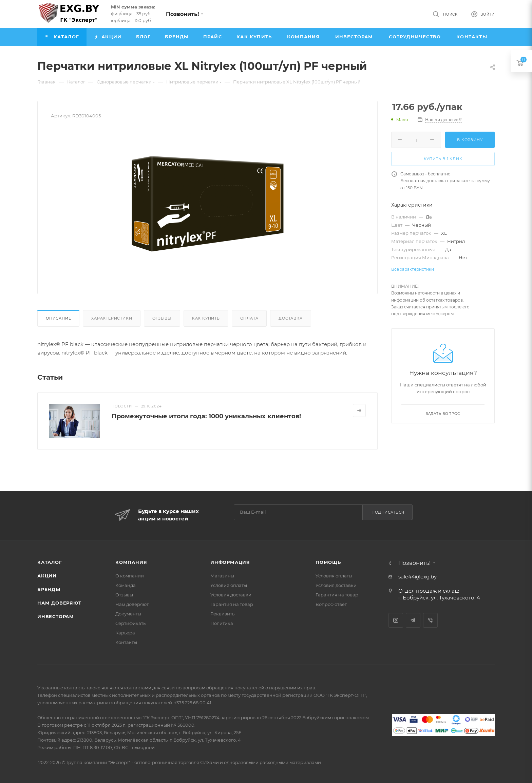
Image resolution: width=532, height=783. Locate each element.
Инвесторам (56, 616)
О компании (130, 576)
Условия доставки (231, 595)
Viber (430, 620)
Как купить (206, 318)
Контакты (126, 642)
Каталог (50, 562)
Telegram (413, 620)
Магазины (222, 576)
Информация (230, 562)
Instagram (396, 620)
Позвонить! (183, 14)
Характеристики (112, 318)
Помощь (328, 562)
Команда (126, 585)
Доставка (290, 318)
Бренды (49, 589)
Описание (58, 318)
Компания (131, 562)
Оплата (249, 318)
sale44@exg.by (417, 577)
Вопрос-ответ (331, 604)
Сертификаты (131, 623)
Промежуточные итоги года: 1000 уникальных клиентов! (206, 416)
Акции (47, 576)
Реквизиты (223, 614)
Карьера (125, 633)
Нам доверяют (59, 603)
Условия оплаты (229, 585)
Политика (222, 623)
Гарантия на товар (232, 604)
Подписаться (388, 512)
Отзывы (162, 318)
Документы (128, 614)
